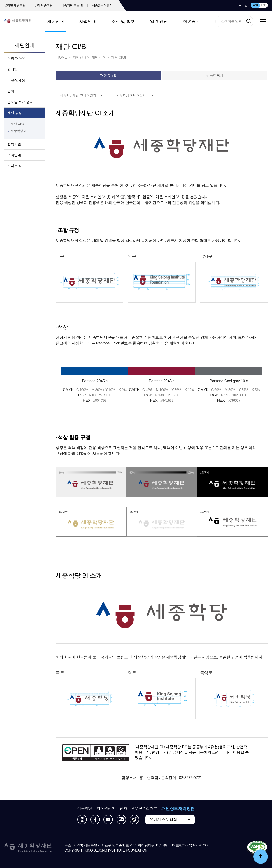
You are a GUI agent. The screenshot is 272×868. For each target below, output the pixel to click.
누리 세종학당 (43, 5)
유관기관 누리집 (163, 820)
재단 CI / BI (109, 75)
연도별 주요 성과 (20, 102)
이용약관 (85, 808)
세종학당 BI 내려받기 (131, 95)
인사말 (13, 69)
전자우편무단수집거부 (138, 808)
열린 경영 (159, 21)
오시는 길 (15, 166)
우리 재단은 (16, 58)
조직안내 (14, 155)
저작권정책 (106, 808)
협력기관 (14, 144)
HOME (62, 57)
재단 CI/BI (18, 124)
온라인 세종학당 (15, 5)
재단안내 (55, 21)
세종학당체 (18, 131)
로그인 (243, 5)
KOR (255, 5)
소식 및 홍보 (123, 21)
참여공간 (191, 21)
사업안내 (88, 21)
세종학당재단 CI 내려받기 (78, 95)
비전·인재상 (16, 80)
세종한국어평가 (102, 5)
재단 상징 (15, 113)
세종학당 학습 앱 (72, 5)
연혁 (11, 91)
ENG (264, 5)
